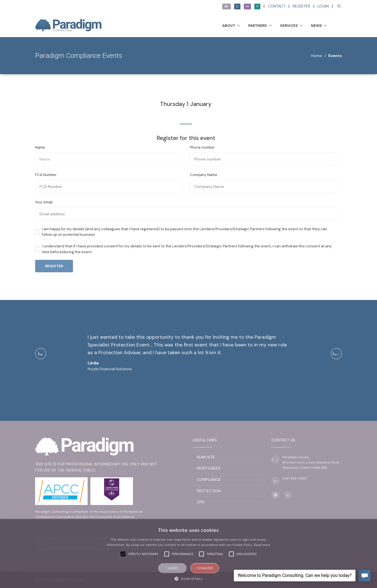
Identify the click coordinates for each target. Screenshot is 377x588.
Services (289, 26)
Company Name (204, 175)
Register (301, 6)
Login (323, 6)
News (316, 26)
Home (317, 56)
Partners (258, 26)
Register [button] (54, 266)
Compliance (209, 480)
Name (40, 147)
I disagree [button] (205, 568)
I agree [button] (172, 568)
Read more (262, 545)
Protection (209, 491)
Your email (44, 202)
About (229, 26)
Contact (277, 6)
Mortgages (209, 468)
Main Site (206, 457)
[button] (188, 579)
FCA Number (46, 175)
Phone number (202, 147)
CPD (201, 502)
